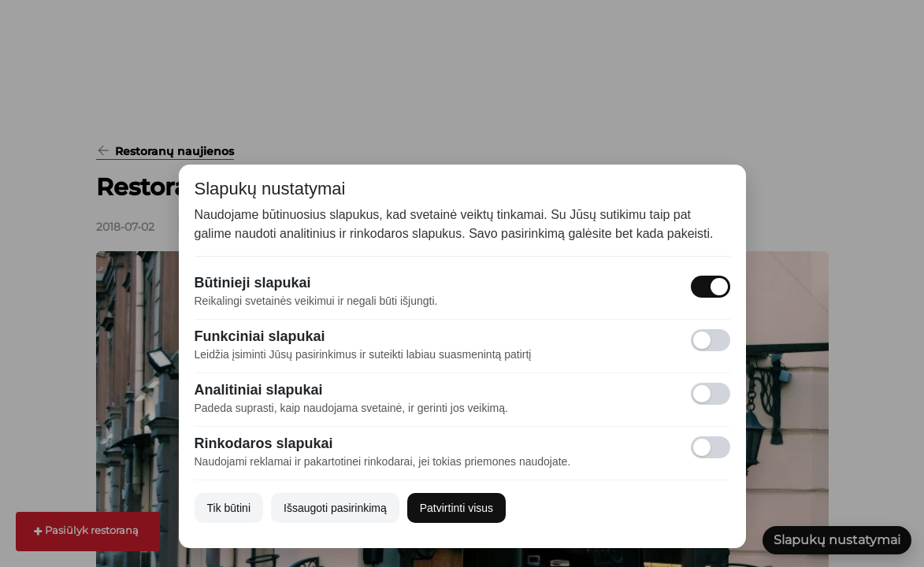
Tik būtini (229, 508)
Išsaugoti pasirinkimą (335, 508)
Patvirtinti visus (456, 508)
